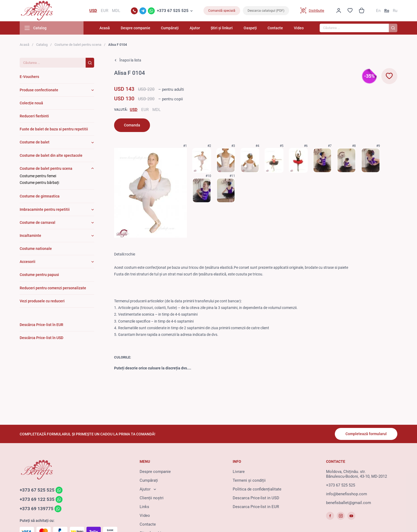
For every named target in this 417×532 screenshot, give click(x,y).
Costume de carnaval (37, 222)
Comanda (132, 125)
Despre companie (135, 28)
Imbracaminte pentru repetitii (45, 209)
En (378, 11)
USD (134, 110)
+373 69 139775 (37, 509)
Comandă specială (222, 11)
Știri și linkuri (222, 28)
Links (144, 507)
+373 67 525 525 (173, 11)
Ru (395, 11)
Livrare (239, 472)
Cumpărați (170, 28)
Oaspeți (250, 28)
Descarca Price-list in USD (256, 498)
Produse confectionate (39, 90)
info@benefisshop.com (347, 494)
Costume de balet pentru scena (78, 45)
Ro (387, 11)
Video (299, 28)
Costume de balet (35, 142)
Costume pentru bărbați (39, 183)
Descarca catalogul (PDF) (266, 11)
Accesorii (28, 262)
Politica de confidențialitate (257, 489)
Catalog (42, 45)
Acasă (105, 28)
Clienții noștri (152, 498)
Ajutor (195, 28)
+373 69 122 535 (37, 499)
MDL (157, 110)
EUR (145, 110)
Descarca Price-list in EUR (256, 507)
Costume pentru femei (38, 176)
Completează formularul (366, 434)
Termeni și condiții (249, 480)
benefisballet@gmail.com (349, 503)
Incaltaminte (30, 236)
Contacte (275, 28)
